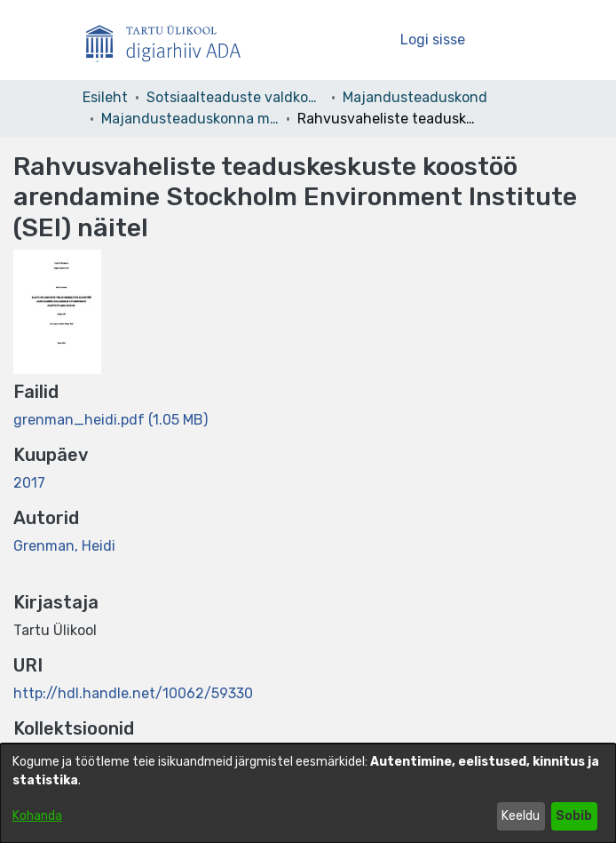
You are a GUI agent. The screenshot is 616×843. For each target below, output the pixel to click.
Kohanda (37, 816)
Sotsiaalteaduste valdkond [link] (235, 97)
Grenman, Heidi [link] (64, 546)
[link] (111, 420)
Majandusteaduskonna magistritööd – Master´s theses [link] (190, 119)
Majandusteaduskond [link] (415, 97)
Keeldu (521, 816)
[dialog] (308, 793)
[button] (356, 40)
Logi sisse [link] (434, 40)
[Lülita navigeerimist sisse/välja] (509, 40)
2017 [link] (29, 483)
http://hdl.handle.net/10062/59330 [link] (133, 693)
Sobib (574, 816)
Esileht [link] (105, 97)
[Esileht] (170, 40)
